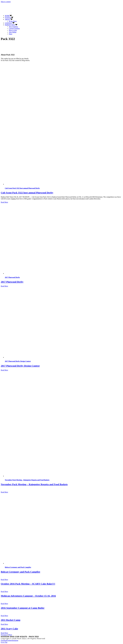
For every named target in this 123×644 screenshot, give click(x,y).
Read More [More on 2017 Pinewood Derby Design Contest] (4, 370)
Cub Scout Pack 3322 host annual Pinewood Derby (22, 188)
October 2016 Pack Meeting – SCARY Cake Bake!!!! (28, 584)
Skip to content (6, 2)
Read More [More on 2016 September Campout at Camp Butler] (4, 616)
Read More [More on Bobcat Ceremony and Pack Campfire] (4, 580)
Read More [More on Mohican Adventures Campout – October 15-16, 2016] (4, 604)
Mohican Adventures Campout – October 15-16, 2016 (28, 596)
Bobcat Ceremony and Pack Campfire (18, 567)
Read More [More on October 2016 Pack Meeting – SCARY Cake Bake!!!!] (4, 592)
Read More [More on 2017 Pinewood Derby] (4, 286)
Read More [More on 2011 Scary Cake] (4, 633)
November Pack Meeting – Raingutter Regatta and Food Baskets (27, 480)
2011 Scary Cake (9, 629)
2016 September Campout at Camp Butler (23, 608)
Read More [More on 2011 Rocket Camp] (4, 624)
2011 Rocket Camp (11, 620)
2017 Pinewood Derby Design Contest (18, 361)
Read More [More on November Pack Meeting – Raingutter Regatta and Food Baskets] (4, 492)
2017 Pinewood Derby (12, 277)
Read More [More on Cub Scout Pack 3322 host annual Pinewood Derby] (4, 202)
